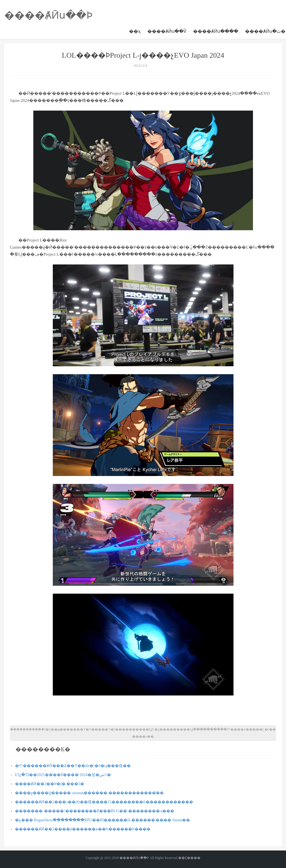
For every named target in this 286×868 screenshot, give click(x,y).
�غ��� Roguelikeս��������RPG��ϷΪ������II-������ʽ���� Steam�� (102, 820)
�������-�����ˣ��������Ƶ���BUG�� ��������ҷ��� (95, 811)
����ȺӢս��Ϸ (48, 15)
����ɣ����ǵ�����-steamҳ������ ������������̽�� (89, 793)
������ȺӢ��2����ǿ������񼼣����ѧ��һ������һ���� (83, 829)
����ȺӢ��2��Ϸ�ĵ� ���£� (50, 784)
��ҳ (135, 31)
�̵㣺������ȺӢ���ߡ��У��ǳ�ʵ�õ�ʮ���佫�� (73, 766)
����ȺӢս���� (216, 31)
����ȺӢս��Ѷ (167, 31)
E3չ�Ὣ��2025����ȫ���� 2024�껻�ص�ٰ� (63, 775)
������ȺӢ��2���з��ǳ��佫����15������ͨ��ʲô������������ (104, 802)
